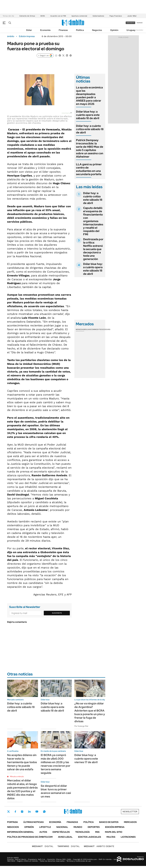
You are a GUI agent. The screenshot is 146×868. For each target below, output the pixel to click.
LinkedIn (29, 812)
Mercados (130, 822)
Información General (21, 832)
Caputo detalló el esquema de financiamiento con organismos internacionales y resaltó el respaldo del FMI (93, 221)
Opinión (114, 30)
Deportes (94, 827)
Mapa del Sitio (114, 832)
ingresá (140, 23)
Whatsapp (44, 812)
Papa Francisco (116, 16)
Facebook (15, 812)
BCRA (43, 16)
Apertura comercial (79, 16)
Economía (45, 30)
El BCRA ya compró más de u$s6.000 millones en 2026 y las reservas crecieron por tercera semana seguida (56, 764)
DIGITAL (43, 846)
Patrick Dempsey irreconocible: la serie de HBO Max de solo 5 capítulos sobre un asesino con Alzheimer (90, 148)
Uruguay (131, 30)
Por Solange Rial (81, 726)
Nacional (62, 827)
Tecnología (82, 832)
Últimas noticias (33, 822)
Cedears (106, 329)
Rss (97, 832)
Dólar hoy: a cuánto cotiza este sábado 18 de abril (90, 129)
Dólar (29, 30)
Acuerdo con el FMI (58, 16)
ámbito (11, 36)
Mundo (78, 827)
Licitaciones (128, 837)
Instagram (22, 812)
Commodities (97, 329)
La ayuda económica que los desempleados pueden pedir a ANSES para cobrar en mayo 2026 (89, 96)
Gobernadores (98, 16)
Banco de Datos (109, 822)
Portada (12, 822)
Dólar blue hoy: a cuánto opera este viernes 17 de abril (86, 759)
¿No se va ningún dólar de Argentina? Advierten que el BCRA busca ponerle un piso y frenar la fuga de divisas (90, 712)
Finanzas (63, 30)
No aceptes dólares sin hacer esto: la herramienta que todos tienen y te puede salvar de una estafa (22, 762)
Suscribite (57, 613)
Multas (111, 837)
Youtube (37, 812)
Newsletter (140, 30)
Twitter (9, 812)
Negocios (97, 30)
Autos (43, 832)
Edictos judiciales (90, 837)
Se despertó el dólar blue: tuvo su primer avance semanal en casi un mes (56, 791)
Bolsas (87, 329)
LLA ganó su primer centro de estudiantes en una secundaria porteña (89, 169)
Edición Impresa (115, 827)
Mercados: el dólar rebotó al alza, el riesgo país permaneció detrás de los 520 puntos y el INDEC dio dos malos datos (22, 789)
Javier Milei (132, 16)
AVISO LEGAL (65, 837)
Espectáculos (61, 832)
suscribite (130, 23)
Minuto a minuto (17, 776)
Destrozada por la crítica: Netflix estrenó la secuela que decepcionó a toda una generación (93, 249)
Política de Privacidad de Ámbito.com (30, 837)
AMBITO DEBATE (99, 846)
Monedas (80, 329)
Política (80, 30)
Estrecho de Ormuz (27, 16)
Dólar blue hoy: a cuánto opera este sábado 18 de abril (88, 115)
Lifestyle (45, 827)
